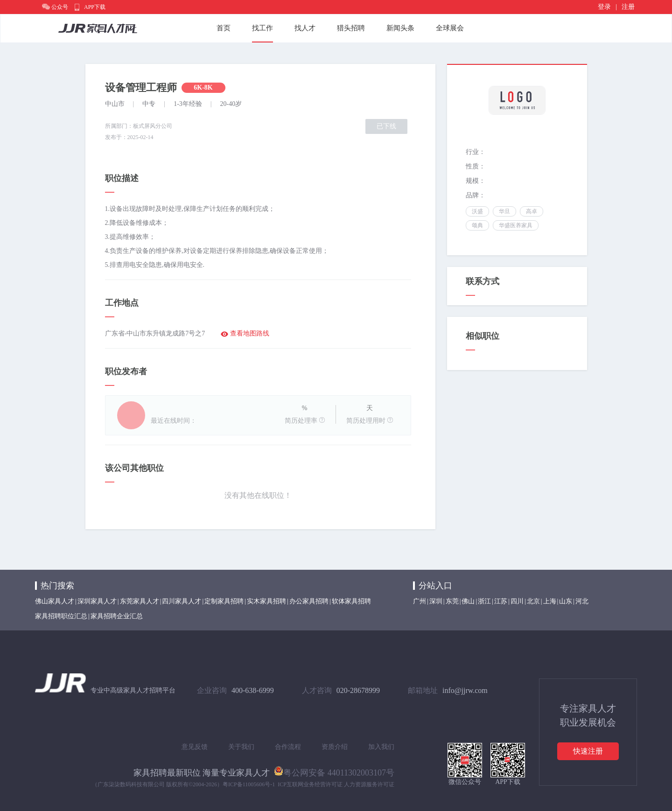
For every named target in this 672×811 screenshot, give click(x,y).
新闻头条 (400, 28)
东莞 (452, 601)
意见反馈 (195, 747)
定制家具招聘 (224, 601)
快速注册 (588, 751)
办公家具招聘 (309, 601)
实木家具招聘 (266, 601)
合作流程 (288, 747)
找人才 (305, 28)
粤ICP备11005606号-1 (249, 784)
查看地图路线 (250, 333)
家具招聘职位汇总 (61, 616)
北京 (533, 601)
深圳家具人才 (97, 601)
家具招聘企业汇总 (117, 616)
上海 (550, 601)
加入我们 (381, 747)
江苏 (501, 601)
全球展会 (450, 28)
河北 (582, 601)
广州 (420, 601)
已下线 (386, 126)
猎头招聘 (351, 28)
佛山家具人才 (55, 601)
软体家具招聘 (351, 601)
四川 (517, 601)
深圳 (436, 601)
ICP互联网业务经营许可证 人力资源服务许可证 (336, 784)
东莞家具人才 (140, 601)
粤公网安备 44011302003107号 (334, 771)
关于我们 (241, 747)
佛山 (468, 601)
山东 (566, 601)
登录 (604, 7)
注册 (628, 7)
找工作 (262, 28)
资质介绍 (335, 747)
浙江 (484, 601)
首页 (224, 28)
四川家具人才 (182, 601)
